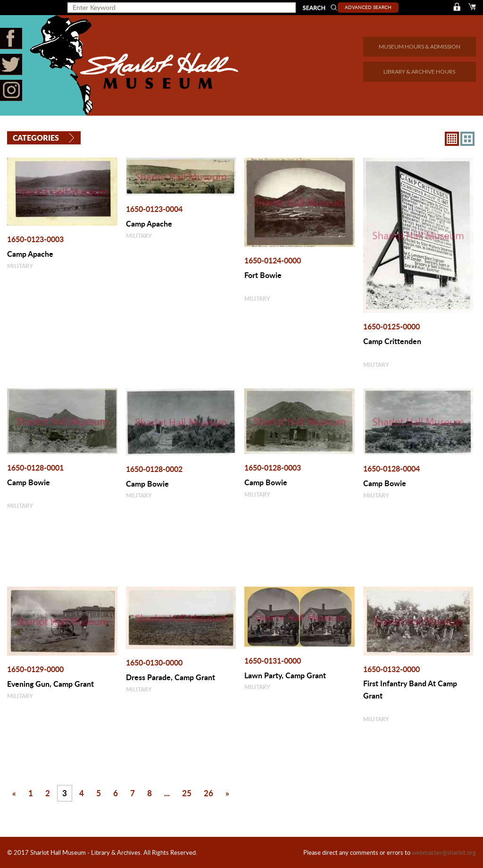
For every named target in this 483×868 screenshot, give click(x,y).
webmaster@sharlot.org (444, 852)
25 (187, 792)
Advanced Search (370, 7)
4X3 (467, 138)
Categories (36, 138)
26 (208, 792)
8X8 (452, 138)
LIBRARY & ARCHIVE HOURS (419, 72)
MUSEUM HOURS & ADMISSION (420, 46)
